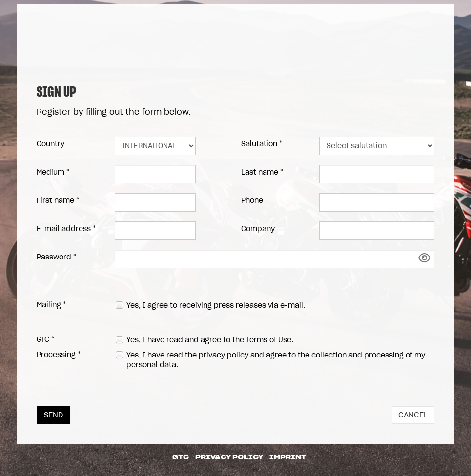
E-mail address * (66, 229)
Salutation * (262, 144)
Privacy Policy (229, 457)
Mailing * (51, 305)
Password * (56, 257)
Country (51, 144)
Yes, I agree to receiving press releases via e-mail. (216, 305)
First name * (58, 200)
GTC (181, 457)
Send (53, 415)
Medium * (53, 172)
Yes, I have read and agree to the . (210, 340)
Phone (252, 200)
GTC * (45, 339)
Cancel (413, 415)
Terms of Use (269, 340)
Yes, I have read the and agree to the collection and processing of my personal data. (276, 360)
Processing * (59, 355)
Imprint (288, 457)
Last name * (262, 172)
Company (258, 229)
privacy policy (224, 355)
